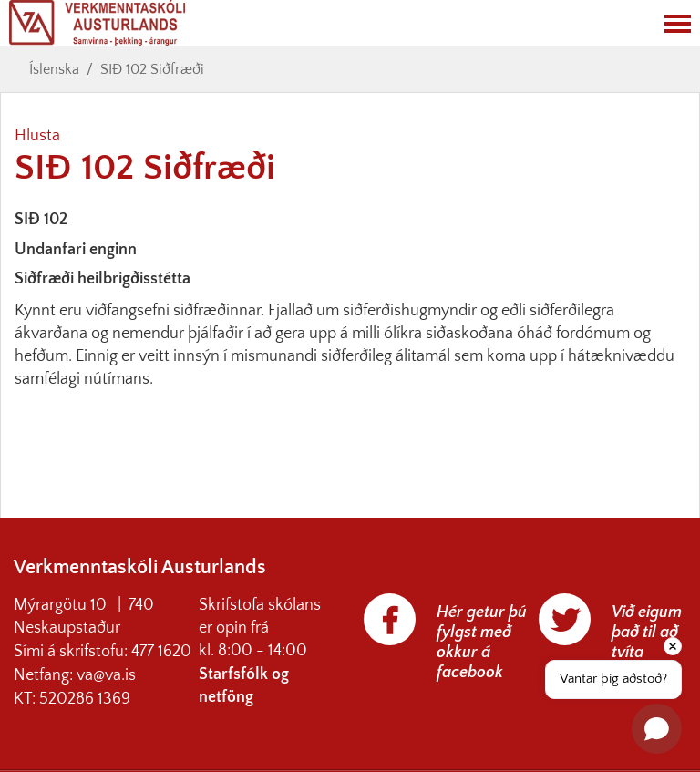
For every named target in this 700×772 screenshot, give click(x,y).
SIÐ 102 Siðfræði (152, 69)
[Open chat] (657, 729)
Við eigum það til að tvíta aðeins (647, 643)
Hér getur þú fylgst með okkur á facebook (482, 643)
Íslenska (54, 69)
